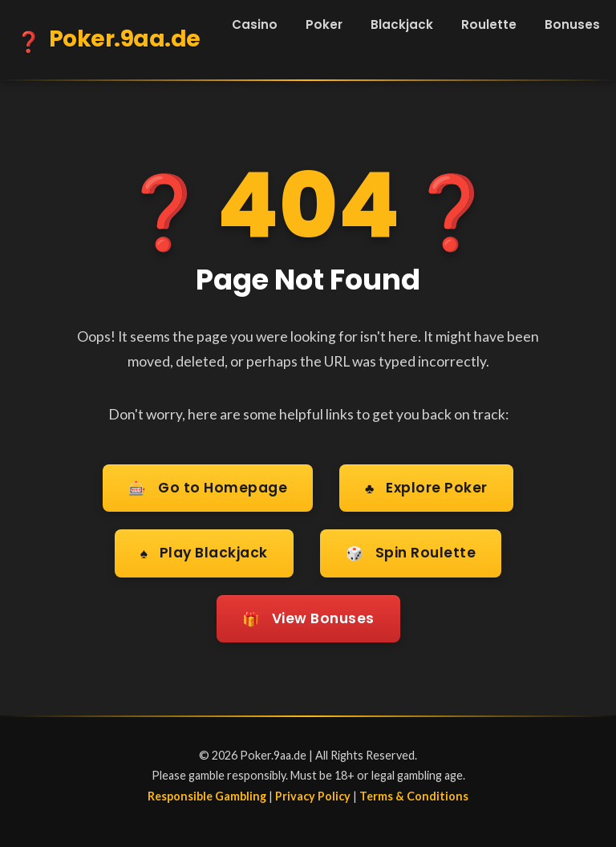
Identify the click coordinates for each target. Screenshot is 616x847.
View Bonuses (308, 616)
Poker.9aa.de (108, 42)
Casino (255, 24)
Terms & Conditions (414, 792)
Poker (324, 24)
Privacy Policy (313, 792)
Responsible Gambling (207, 792)
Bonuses (572, 24)
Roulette (489, 24)
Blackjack (402, 24)
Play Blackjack (203, 552)
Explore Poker (427, 488)
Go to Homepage (207, 488)
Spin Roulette (412, 552)
